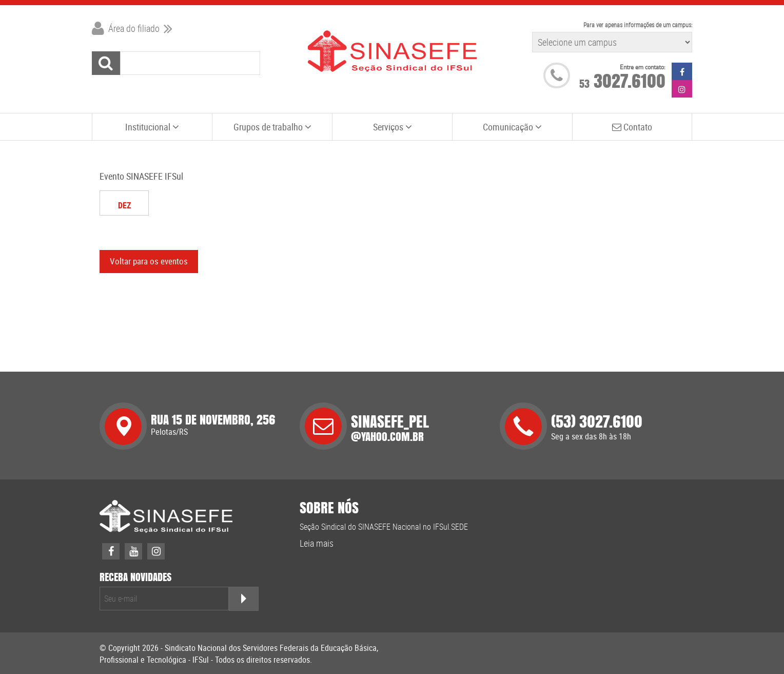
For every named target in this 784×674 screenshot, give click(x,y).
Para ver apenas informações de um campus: (638, 25)
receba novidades (135, 577)
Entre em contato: (643, 67)
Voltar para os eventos (149, 261)
